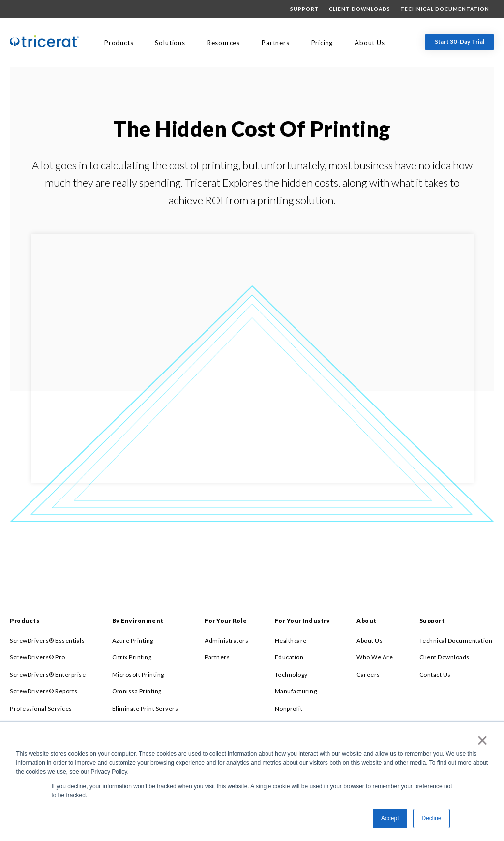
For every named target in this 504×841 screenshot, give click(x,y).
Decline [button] (431, 818)
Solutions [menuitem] (170, 43)
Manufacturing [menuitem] (296, 691)
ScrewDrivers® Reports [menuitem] (44, 691)
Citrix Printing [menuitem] (132, 657)
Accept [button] (390, 818)
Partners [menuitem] (275, 43)
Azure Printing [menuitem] (133, 640)
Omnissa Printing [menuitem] (137, 691)
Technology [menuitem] (291, 674)
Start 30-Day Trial (460, 42)
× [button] (481, 740)
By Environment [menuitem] (138, 620)
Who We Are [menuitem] (375, 657)
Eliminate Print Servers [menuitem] (145, 708)
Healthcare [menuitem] (291, 640)
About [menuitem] (367, 620)
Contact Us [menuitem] (435, 674)
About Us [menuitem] (370, 43)
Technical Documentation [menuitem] (445, 9)
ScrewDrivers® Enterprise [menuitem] (48, 674)
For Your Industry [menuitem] (303, 620)
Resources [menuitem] (223, 43)
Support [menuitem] (305, 9)
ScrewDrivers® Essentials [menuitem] (47, 640)
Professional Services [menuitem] (41, 708)
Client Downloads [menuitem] (360, 9)
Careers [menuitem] (368, 674)
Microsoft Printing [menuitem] (138, 674)
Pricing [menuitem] (322, 43)
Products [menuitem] (119, 43)
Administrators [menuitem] (226, 640)
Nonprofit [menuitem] (289, 708)
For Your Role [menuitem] (226, 620)
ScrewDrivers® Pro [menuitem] (38, 657)
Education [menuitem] (289, 657)
